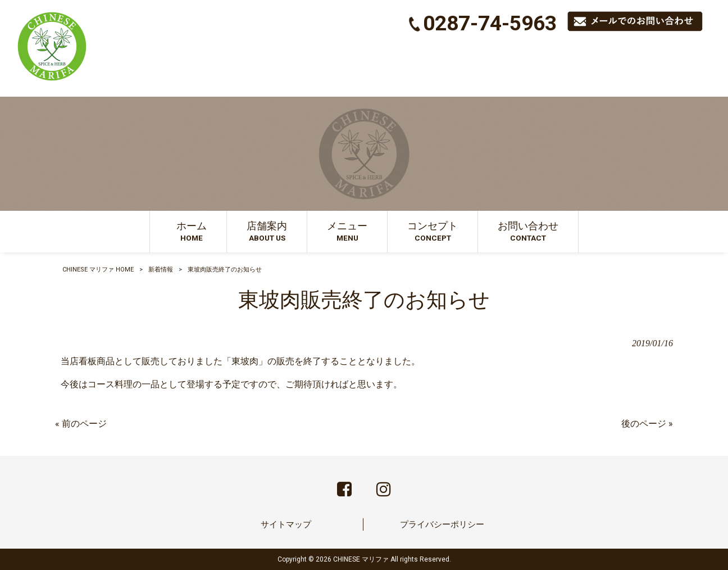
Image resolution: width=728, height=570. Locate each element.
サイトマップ (286, 524)
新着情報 (161, 270)
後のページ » (647, 424)
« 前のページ (81, 424)
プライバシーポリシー (442, 524)
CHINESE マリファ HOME (98, 270)
